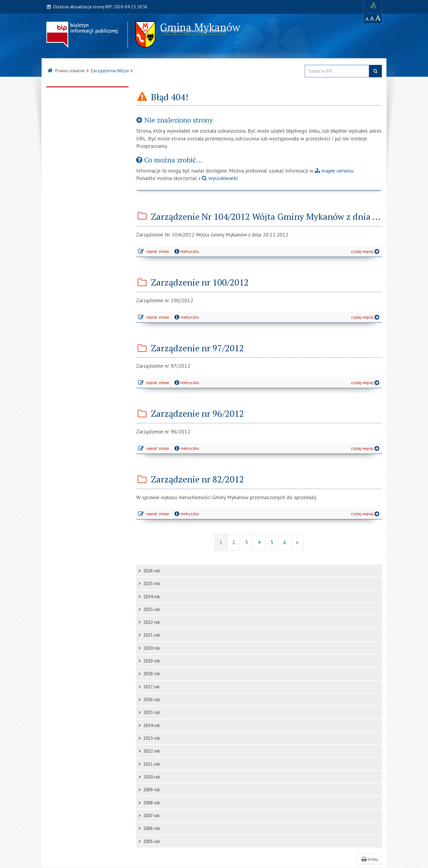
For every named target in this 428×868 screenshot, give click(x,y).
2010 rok (150, 777)
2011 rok (150, 764)
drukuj (369, 859)
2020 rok (150, 648)
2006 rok (150, 828)
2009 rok (150, 790)
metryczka (186, 251)
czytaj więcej (366, 252)
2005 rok (150, 841)
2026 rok (150, 571)
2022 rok (150, 622)
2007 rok (149, 815)
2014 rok (150, 725)
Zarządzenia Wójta (110, 70)
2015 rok (150, 712)
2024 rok (150, 597)
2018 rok (150, 674)
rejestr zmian (154, 252)
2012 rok (150, 751)
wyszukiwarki (220, 178)
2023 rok (150, 609)
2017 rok (149, 687)
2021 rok (150, 635)
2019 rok (150, 661)
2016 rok (150, 699)
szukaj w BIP (375, 71)
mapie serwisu (334, 171)
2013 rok (150, 738)
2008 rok (150, 803)
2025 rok (150, 583)
